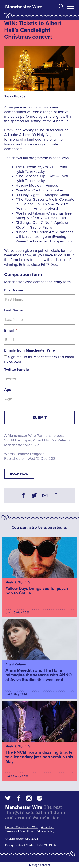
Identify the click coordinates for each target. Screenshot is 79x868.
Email (11, 330)
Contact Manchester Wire (22, 827)
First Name (14, 290)
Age (8, 390)
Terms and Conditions (19, 831)
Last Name (13, 310)
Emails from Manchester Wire (29, 350)
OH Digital (50, 845)
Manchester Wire (24, 7)
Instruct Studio (25, 845)
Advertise (47, 827)
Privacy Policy (45, 831)
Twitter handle (17, 370)
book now (19, 474)
